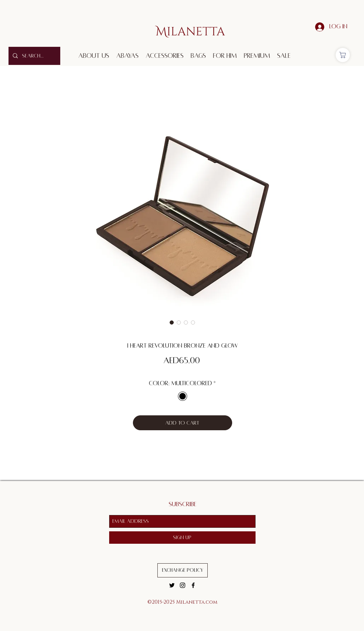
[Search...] (34, 56)
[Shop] (343, 55)
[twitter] (172, 585)
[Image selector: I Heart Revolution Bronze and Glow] (172, 322)
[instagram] (183, 585)
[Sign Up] (182, 538)
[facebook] (193, 585)
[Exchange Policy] (183, 570)
